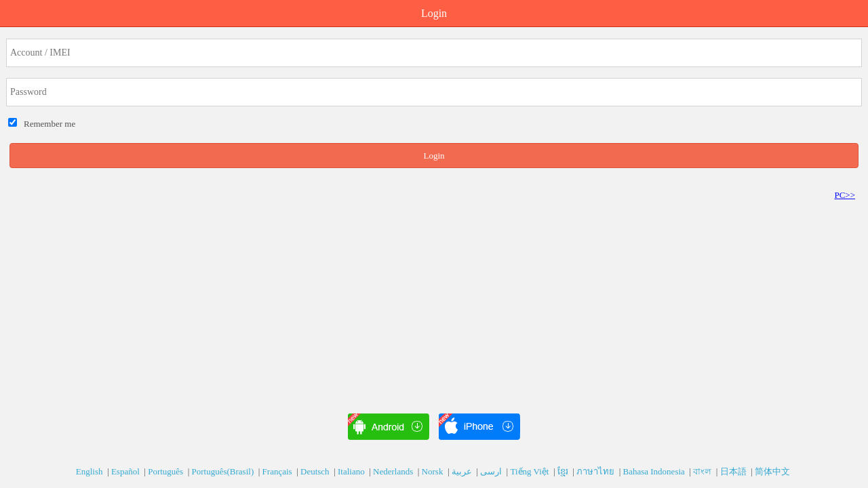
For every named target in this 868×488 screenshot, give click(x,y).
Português (166, 471)
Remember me (48, 124)
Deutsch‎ (316, 471)
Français (278, 471)
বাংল (703, 471)
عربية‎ (463, 471)
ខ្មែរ (564, 471)
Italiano (352, 471)
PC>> (845, 195)
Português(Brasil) (224, 471)
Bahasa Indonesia (655, 471)
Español (126, 471)
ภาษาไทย (596, 471)
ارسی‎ (492, 471)
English (91, 471)
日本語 (734, 471)
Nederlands (394, 471)
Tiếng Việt (530, 471)
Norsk (434, 471)
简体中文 (773, 471)
